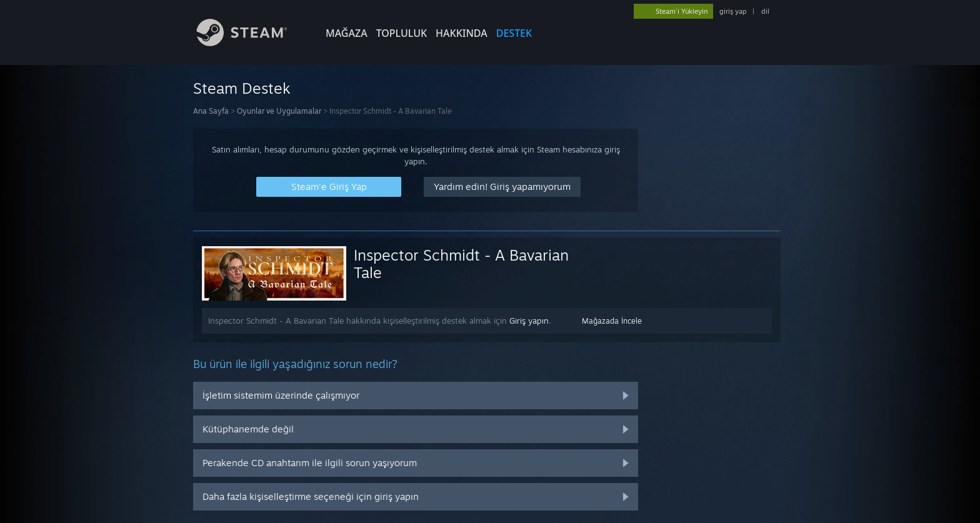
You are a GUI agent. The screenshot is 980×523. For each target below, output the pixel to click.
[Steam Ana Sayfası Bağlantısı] (251, 43)
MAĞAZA (347, 33)
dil (765, 11)
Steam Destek (242, 88)
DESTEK (514, 33)
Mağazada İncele (612, 321)
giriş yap (733, 11)
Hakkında (462, 33)
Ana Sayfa (211, 111)
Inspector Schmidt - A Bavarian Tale (461, 264)
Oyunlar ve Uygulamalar (279, 111)
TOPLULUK (402, 33)
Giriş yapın (529, 321)
